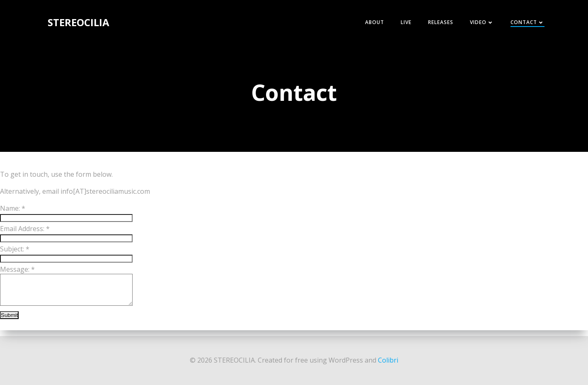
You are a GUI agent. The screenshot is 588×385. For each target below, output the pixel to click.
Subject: (15, 249)
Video (482, 22)
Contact (528, 22)
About (375, 22)
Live (406, 22)
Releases (441, 22)
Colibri (388, 360)
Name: (13, 208)
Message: (17, 269)
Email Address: (25, 229)
